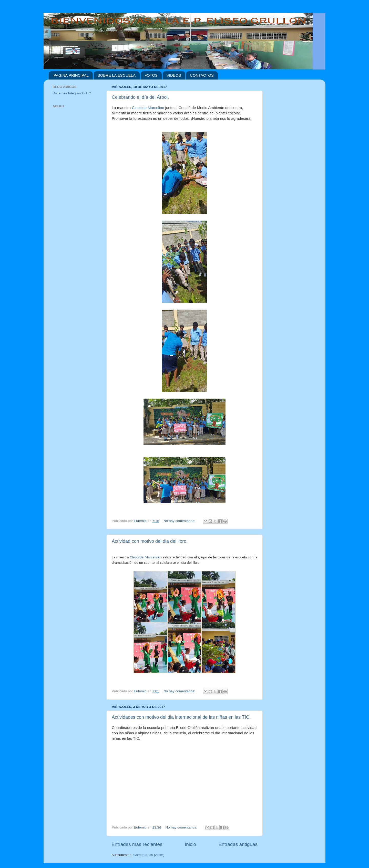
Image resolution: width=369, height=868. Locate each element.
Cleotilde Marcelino (148, 108)
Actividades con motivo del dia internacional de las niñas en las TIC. (181, 717)
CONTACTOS (202, 75)
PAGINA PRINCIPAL (71, 75)
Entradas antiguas (238, 844)
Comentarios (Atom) (149, 855)
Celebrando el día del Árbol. (140, 97)
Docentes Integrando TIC (72, 93)
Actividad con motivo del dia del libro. (150, 541)
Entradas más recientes (137, 844)
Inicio (190, 844)
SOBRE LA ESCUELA (117, 75)
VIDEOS (174, 75)
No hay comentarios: (180, 521)
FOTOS (151, 75)
